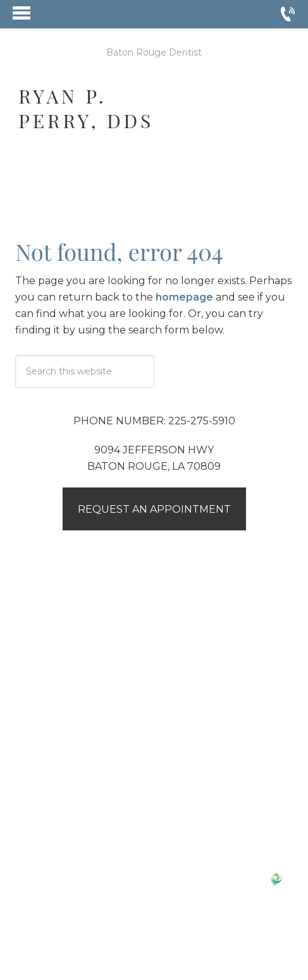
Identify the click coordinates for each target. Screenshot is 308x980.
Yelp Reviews (204, 769)
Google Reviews (112, 769)
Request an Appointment (154, 509)
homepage (184, 297)
